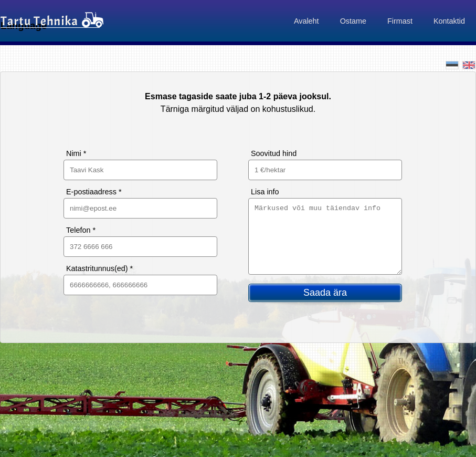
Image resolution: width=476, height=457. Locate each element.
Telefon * (81, 230)
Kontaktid (449, 21)
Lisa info (265, 192)
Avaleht (306, 21)
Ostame (353, 21)
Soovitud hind (274, 153)
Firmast (400, 21)
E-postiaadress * (94, 192)
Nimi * (76, 153)
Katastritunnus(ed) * (99, 268)
